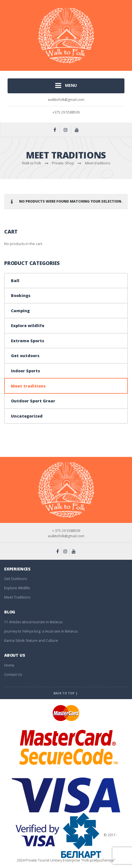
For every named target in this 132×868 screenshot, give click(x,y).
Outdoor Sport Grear (33, 401)
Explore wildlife (28, 326)
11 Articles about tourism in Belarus (33, 622)
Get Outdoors (16, 579)
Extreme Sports (28, 341)
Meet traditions (28, 386)
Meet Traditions (17, 597)
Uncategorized (27, 416)
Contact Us (13, 675)
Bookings (21, 295)
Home (9, 665)
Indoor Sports (26, 371)
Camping (20, 311)
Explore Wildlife (17, 588)
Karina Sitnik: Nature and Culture (31, 641)
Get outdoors (25, 356)
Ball (15, 281)
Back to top (66, 693)
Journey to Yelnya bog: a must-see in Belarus (41, 631)
